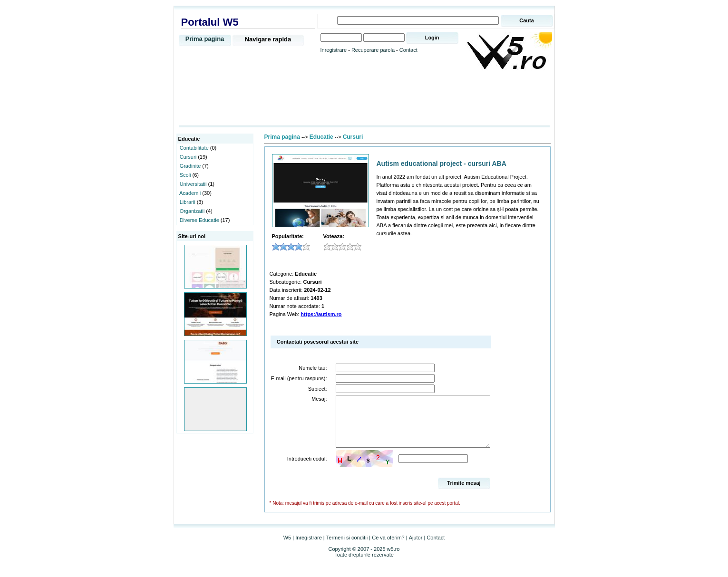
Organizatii (192, 211)
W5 (287, 548)
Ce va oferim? (388, 548)
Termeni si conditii (347, 548)
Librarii (188, 202)
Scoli (185, 175)
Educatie (321, 137)
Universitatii (193, 184)
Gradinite (190, 166)
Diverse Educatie (199, 220)
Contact (408, 50)
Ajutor (416, 548)
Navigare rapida (268, 39)
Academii (190, 193)
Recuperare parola (373, 50)
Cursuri (188, 157)
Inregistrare (334, 50)
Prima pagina (205, 39)
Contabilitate (194, 148)
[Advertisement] (364, 98)
